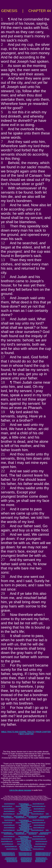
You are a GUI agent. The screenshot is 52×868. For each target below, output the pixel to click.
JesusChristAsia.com (24, 836)
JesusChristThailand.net (23, 830)
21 (3, 454)
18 (3, 382)
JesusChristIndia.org (24, 811)
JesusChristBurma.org (39, 811)
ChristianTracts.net (43, 834)
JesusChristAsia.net (24, 820)
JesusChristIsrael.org (9, 804)
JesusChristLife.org (9, 817)
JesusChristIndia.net (24, 828)
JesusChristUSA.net (7, 823)
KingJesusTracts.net (40, 860)
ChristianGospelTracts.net (8, 855)
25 (3, 526)
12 (3, 243)
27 (3, 560)
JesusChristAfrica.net (9, 825)
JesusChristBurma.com (7, 841)
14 (3, 277)
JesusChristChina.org (24, 809)
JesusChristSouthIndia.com (24, 844)
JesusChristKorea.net (39, 825)
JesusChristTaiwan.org (9, 814)
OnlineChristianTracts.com (25, 853)
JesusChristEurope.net (38, 820)
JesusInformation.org (21, 817)
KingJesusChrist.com (12, 861)
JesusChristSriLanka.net (26, 829)
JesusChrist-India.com (41, 844)
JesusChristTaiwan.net (9, 830)
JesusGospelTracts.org (26, 859)
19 (3, 412)
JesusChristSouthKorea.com (24, 841)
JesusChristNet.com (26, 840)
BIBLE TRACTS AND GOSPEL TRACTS (18, 732)
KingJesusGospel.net (46, 833)
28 (3, 577)
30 (3, 615)
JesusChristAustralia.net (37, 830)
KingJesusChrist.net (40, 861)
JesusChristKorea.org (39, 809)
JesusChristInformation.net (39, 823)
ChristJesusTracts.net (41, 858)
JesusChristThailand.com (25, 846)
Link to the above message (20, 790)
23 (3, 488)
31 (3, 636)
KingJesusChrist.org (26, 861)
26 (3, 534)
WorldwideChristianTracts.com (43, 853)
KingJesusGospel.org (46, 816)
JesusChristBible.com (25, 849)
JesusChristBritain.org (26, 805)
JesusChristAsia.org (24, 804)
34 (3, 708)
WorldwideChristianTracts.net (43, 855)
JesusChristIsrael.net (10, 820)
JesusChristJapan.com (40, 846)
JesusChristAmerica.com (22, 839)
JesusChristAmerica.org (22, 806)
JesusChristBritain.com (26, 838)
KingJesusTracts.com (12, 860)
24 (3, 509)
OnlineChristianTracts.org (25, 854)
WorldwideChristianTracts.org (43, 854)
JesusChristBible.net (19, 833)
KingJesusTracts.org (26, 860)
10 (3, 205)
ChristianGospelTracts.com (8, 853)
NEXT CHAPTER (26, 734)
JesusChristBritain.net (26, 821)
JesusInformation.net (21, 834)
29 (3, 594)
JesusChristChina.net (24, 825)
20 (3, 425)
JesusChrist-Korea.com (41, 841)
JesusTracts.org (32, 817)
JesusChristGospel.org (32, 816)
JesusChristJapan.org (26, 810)
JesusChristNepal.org (9, 811)
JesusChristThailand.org (23, 814)
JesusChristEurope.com (39, 836)
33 (3, 686)
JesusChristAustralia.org (37, 814)
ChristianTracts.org (44, 817)
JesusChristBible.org (19, 816)
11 (3, 226)
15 (3, 298)
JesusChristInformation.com (39, 839)
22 (3, 471)
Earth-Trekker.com (26, 843)
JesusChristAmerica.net (22, 823)
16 (3, 319)
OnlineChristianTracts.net (25, 855)
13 (3, 260)
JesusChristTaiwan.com (11, 846)
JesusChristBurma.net (39, 828)
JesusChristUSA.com (6, 839)
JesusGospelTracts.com (11, 859)
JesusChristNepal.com (7, 844)
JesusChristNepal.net (9, 828)
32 (3, 665)
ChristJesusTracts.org (26, 858)
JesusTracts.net (32, 834)
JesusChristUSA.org (7, 806)
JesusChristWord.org (6, 816)
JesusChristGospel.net (32, 833)
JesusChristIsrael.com (9, 836)
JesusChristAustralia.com (26, 848)
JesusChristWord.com (12, 849)
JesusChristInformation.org (39, 806)
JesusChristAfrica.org (9, 809)
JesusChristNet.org (26, 807)
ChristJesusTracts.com (11, 858)
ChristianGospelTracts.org (8, 854)
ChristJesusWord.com (38, 849)
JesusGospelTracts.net (42, 859)
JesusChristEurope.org (38, 804)
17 (3, 357)
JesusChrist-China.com (26, 845)
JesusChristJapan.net (26, 826)
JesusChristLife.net (26, 824)
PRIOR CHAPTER (43, 732)
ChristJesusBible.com (26, 850)
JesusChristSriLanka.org (26, 812)
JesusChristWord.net (6, 833)
